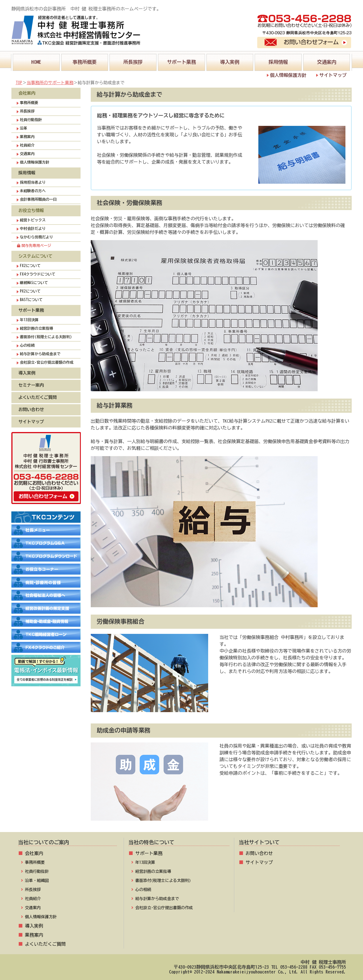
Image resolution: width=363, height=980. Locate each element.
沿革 (24, 128)
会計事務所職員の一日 (38, 199)
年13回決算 (29, 320)
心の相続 (27, 345)
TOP (19, 83)
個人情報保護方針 (288, 75)
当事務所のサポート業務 (50, 83)
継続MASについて (34, 283)
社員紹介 (27, 145)
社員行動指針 (31, 120)
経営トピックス (33, 220)
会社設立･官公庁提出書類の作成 (47, 362)
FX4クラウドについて (38, 274)
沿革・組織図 (37, 880)
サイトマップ (333, 75)
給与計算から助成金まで (40, 354)
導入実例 (230, 59)
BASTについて (31, 300)
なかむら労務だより (36, 237)
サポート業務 (181, 59)
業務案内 (27, 137)
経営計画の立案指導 (36, 328)
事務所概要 (85, 59)
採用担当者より (33, 182)
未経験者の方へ (33, 191)
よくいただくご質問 (38, 397)
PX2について (30, 291)
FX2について (30, 266)
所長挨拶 (133, 59)
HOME (36, 59)
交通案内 (327, 59)
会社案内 (34, 853)
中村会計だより (33, 229)
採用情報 (278, 59)
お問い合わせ (31, 409)
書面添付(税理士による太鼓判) (46, 337)
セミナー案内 (31, 385)
